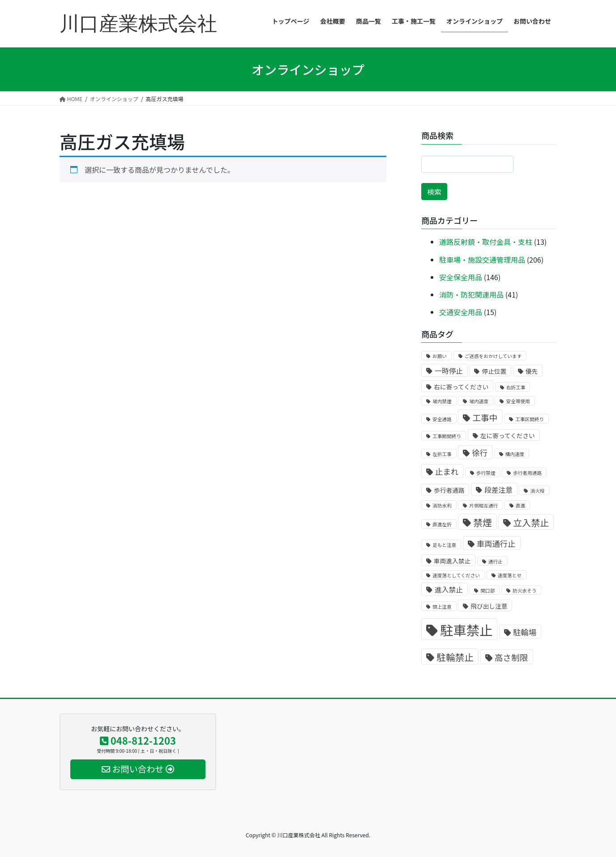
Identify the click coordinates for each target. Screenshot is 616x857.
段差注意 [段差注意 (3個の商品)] (498, 490)
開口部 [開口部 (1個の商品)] (488, 591)
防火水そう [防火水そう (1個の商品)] (524, 591)
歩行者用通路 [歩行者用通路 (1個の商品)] (527, 473)
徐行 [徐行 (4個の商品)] (480, 453)
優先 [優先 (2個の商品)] (532, 371)
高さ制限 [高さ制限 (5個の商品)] (511, 657)
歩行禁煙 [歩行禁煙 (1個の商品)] (486, 473)
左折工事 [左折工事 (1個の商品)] (442, 454)
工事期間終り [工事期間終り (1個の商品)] (447, 436)
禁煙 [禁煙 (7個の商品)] (483, 522)
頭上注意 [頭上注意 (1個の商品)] (442, 607)
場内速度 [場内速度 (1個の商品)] (479, 401)
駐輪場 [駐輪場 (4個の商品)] (525, 632)
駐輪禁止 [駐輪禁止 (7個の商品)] (455, 657)
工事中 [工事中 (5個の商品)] (485, 417)
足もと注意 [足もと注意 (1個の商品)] (444, 545)
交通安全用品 (461, 312)
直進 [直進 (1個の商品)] (520, 505)
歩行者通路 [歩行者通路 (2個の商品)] (449, 490)
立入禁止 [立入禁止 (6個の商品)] (531, 522)
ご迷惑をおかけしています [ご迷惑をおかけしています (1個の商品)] (493, 356)
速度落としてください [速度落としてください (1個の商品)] (456, 575)
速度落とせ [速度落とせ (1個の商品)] (510, 575)
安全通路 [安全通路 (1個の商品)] (442, 419)
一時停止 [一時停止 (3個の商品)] (449, 371)
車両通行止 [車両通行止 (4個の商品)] (496, 544)
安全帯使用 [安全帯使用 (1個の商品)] (518, 401)
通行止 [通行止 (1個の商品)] (496, 561)
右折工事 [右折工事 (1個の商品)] (516, 387)
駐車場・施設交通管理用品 (482, 260)
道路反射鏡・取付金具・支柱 (486, 242)
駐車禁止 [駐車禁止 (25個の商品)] (466, 630)
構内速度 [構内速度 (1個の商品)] (515, 454)
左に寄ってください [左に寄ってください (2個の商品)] (508, 435)
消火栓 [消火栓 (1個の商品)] (537, 491)
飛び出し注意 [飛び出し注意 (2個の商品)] (489, 606)
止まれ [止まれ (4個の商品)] (447, 471)
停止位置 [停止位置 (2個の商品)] (494, 371)
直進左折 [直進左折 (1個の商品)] (442, 524)
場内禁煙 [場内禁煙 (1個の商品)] (442, 401)
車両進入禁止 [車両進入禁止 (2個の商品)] (452, 561)
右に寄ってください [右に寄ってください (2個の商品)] (461, 387)
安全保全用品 (461, 277)
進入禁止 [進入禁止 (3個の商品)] (449, 590)
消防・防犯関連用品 (471, 294)
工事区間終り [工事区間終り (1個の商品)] (530, 419)
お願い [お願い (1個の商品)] (440, 356)
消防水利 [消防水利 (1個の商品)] (442, 505)
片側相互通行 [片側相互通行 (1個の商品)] (483, 505)
